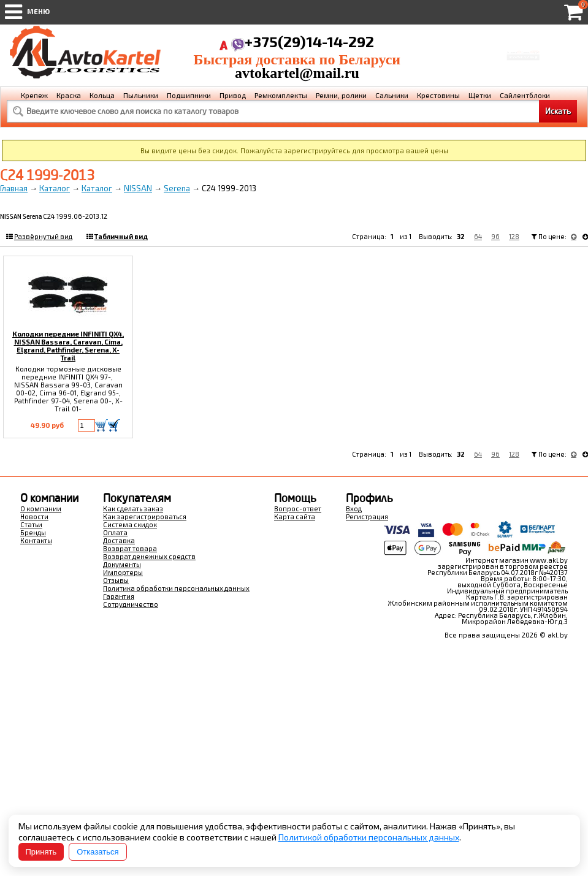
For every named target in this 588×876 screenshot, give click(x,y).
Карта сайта (295, 516)
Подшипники (189, 95)
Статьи (31, 524)
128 (514, 236)
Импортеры (123, 572)
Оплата (115, 532)
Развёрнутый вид (43, 236)
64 (478, 236)
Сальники (392, 95)
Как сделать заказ (133, 508)
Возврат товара (130, 548)
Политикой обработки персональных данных (369, 837)
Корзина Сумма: (523, 46)
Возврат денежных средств (149, 556)
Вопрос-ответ (298, 508)
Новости (34, 516)
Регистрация (367, 516)
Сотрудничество (131, 604)
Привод (233, 95)
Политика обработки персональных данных (176, 588)
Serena (177, 188)
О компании (41, 508)
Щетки (480, 95)
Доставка (119, 540)
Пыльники (141, 95)
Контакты (36, 540)
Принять (41, 852)
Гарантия (119, 596)
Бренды (33, 532)
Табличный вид (121, 236)
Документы (122, 564)
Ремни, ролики (341, 95)
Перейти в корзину (523, 61)
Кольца (102, 95)
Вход (354, 508)
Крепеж (34, 95)
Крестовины (438, 95)
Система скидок (130, 524)
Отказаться (97, 852)
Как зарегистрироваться (145, 516)
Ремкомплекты (281, 95)
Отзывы (116, 580)
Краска (69, 95)
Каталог (55, 188)
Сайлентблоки (525, 95)
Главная (14, 188)
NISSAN (138, 188)
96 (495, 236)
